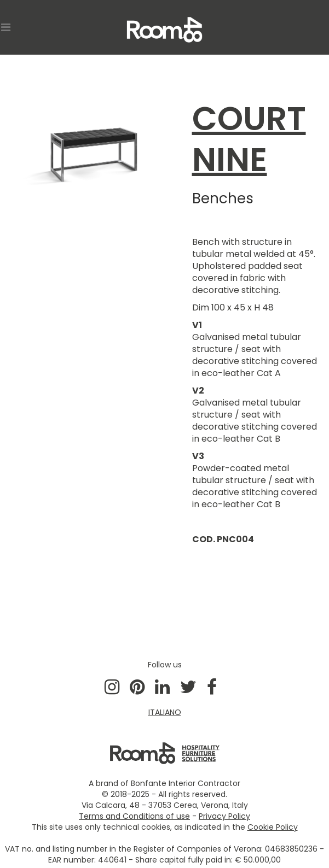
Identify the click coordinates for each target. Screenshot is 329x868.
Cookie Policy (273, 827)
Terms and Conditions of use (134, 816)
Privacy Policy (224, 816)
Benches (223, 198)
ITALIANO (165, 712)
